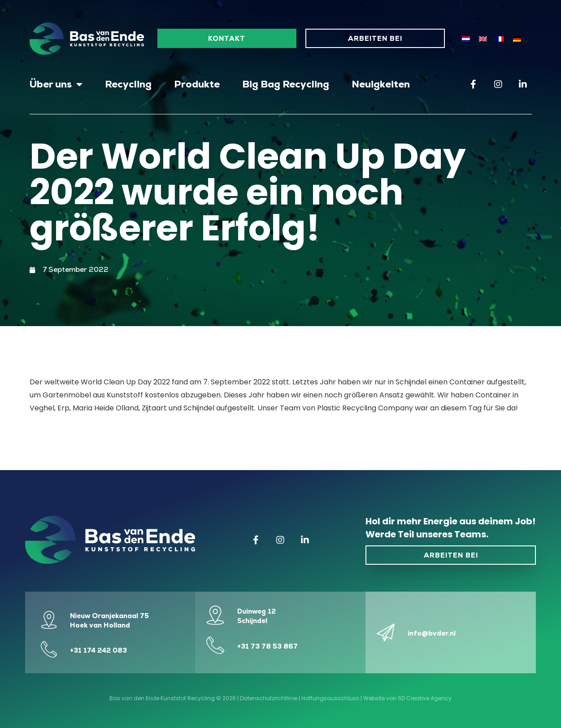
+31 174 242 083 (98, 650)
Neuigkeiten (381, 84)
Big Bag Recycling (286, 84)
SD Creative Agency (425, 698)
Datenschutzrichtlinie (269, 698)
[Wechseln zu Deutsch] (517, 39)
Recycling (128, 84)
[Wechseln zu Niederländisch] (466, 39)
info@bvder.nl (432, 633)
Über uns (56, 84)
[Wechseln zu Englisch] (483, 39)
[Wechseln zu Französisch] (500, 39)
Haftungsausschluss (330, 698)
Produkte (197, 84)
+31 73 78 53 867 (267, 646)
